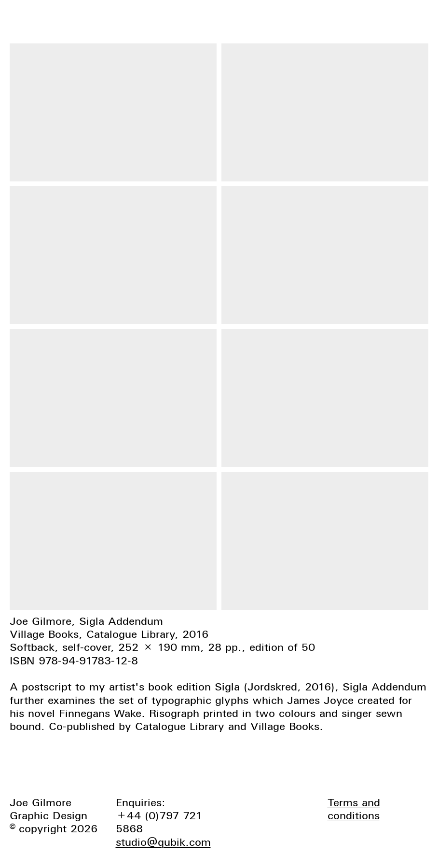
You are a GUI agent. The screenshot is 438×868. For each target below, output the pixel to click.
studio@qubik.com (163, 842)
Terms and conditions (354, 809)
